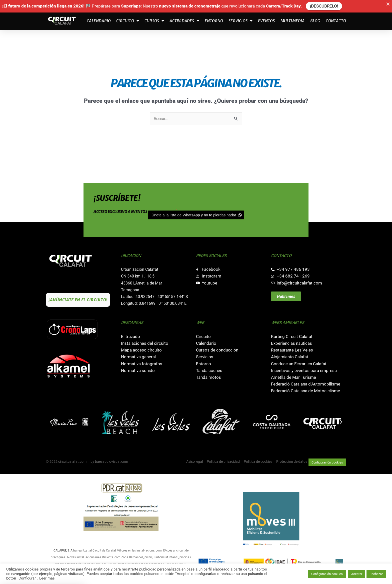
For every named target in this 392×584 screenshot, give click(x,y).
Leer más (47, 578)
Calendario (99, 21)
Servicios (240, 21)
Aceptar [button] (357, 574)
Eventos (266, 21)
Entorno (214, 21)
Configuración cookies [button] (327, 462)
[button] (51, 422)
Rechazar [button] (376, 574)
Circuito (128, 21)
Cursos (154, 21)
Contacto (336, 21)
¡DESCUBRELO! (340, 6)
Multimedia (293, 21)
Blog (315, 21)
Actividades (184, 21)
